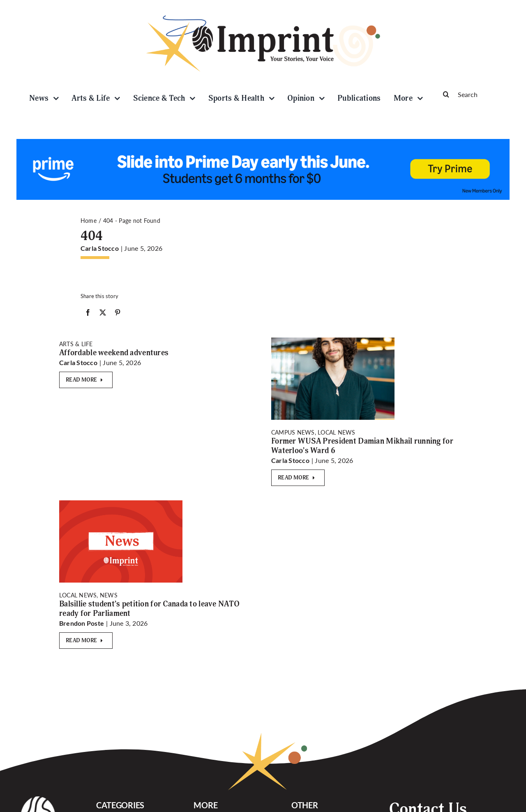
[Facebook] (88, 314)
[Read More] (86, 380)
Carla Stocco (100, 248)
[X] (103, 314)
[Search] (473, 94)
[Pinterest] (118, 314)
